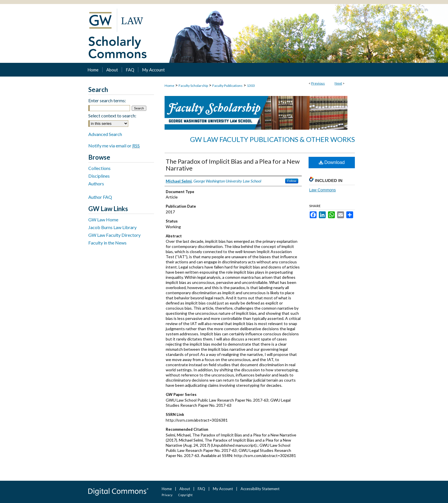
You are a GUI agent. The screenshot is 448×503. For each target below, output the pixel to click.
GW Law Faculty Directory (114, 235)
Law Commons (322, 190)
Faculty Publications (227, 86)
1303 (251, 86)
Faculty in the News (107, 243)
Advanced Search (105, 134)
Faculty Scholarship (193, 86)
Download (332, 162)
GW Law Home (103, 220)
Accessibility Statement (260, 489)
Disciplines (99, 176)
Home (169, 86)
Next (338, 83)
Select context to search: (112, 116)
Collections (99, 168)
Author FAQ (100, 197)
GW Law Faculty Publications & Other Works (272, 139)
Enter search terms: (107, 100)
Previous (318, 83)
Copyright (185, 495)
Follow (292, 181)
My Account (223, 489)
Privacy (167, 495)
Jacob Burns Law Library (112, 227)
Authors (96, 184)
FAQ (201, 489)
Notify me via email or (114, 146)
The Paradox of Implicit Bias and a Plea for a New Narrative (233, 165)
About (185, 489)
